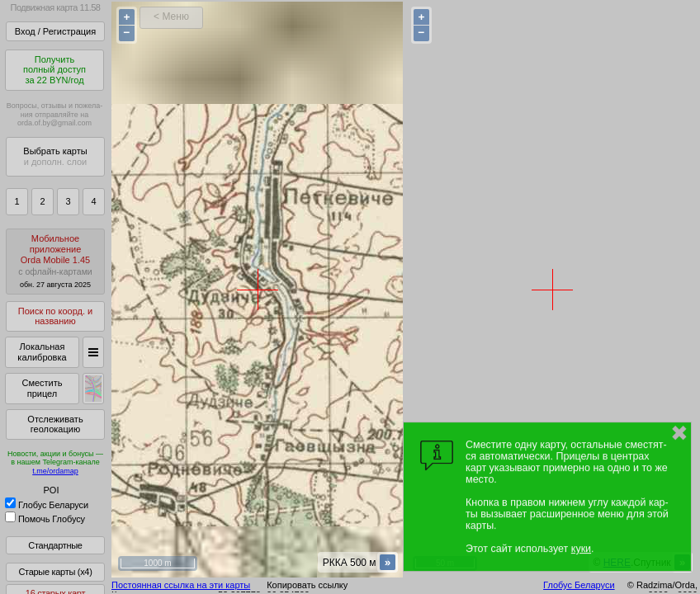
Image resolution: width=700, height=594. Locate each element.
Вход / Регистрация (55, 31)
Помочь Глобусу (45, 519)
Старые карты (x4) (55, 572)
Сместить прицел (42, 388)
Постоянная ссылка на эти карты (181, 585)
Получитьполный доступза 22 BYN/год (54, 70)
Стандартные (55, 545)
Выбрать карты (55, 156)
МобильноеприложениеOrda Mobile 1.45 (55, 261)
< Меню (171, 16)
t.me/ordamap (55, 471)
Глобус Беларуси (47, 505)
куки (581, 549)
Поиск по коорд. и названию (55, 316)
